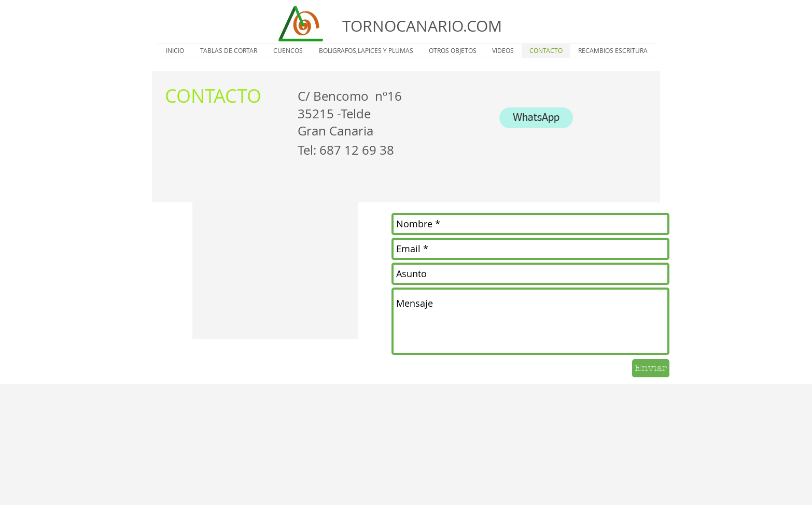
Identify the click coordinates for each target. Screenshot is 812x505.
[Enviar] (651, 368)
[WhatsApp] (536, 118)
